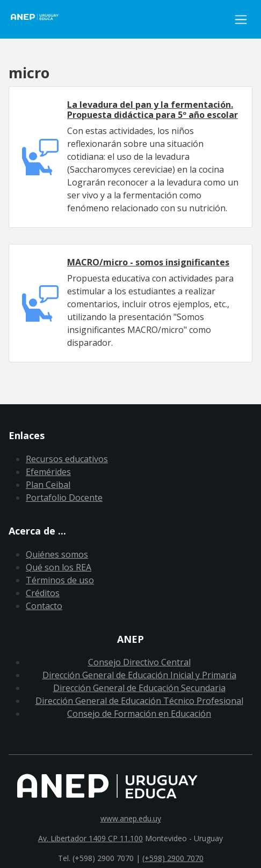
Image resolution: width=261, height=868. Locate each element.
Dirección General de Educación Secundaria (139, 688)
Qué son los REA (59, 567)
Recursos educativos (67, 459)
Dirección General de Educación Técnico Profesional (139, 701)
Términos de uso (60, 580)
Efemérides (48, 472)
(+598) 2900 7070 (173, 858)
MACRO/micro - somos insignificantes (148, 262)
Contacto (44, 606)
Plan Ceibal (48, 485)
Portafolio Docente (64, 498)
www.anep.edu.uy (131, 818)
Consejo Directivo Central (139, 662)
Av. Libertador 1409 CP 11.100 (90, 838)
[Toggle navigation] (241, 20)
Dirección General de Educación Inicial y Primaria (139, 675)
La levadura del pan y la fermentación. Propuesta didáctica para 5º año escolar (153, 110)
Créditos (43, 593)
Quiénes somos (57, 554)
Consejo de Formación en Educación (139, 714)
